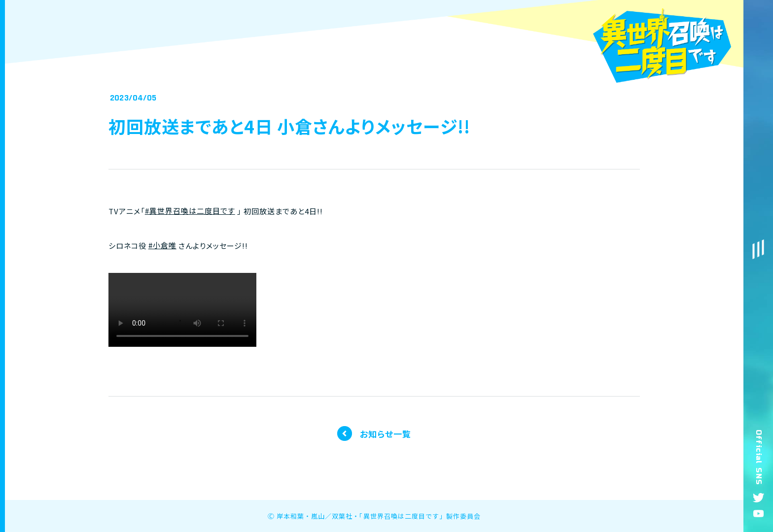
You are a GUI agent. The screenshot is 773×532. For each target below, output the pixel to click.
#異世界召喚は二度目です (190, 211)
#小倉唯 (162, 245)
